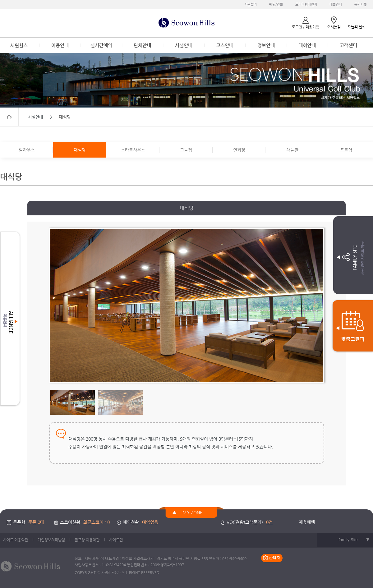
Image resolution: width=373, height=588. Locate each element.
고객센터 (348, 45)
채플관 (292, 150)
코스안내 (225, 45)
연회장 (239, 150)
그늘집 (186, 150)
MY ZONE (192, 512)
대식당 (80, 150)
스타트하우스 (133, 150)
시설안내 (184, 45)
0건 (269, 522)
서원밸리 (251, 5)
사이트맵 (116, 540)
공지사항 (361, 5)
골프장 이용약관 (87, 540)
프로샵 (346, 150)
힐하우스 (27, 150)
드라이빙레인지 (306, 5)
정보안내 (266, 45)
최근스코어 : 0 (97, 522)
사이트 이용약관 (16, 540)
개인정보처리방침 (51, 540)
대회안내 (336, 5)
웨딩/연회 (276, 5)
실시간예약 (101, 45)
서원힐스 (19, 45)
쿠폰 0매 (36, 522)
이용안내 (60, 45)
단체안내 (142, 45)
